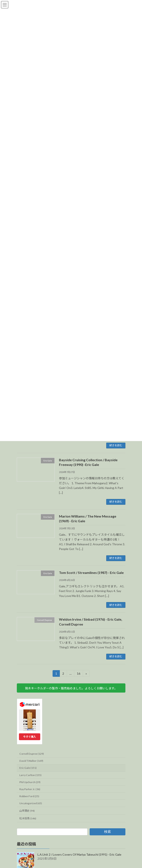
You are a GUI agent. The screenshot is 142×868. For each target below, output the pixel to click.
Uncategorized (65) (31, 803)
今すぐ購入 (30, 737)
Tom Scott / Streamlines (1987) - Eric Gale (91, 573)
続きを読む (116, 445)
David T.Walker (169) (31, 761)
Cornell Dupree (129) (32, 754)
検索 (107, 832)
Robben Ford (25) (29, 796)
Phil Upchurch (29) (30, 782)
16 (78, 674)
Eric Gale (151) (28, 768)
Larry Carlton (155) (30, 775)
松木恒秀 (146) (28, 818)
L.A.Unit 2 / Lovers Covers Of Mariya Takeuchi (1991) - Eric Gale (79, 854)
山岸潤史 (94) (27, 811)
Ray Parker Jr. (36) (30, 789)
